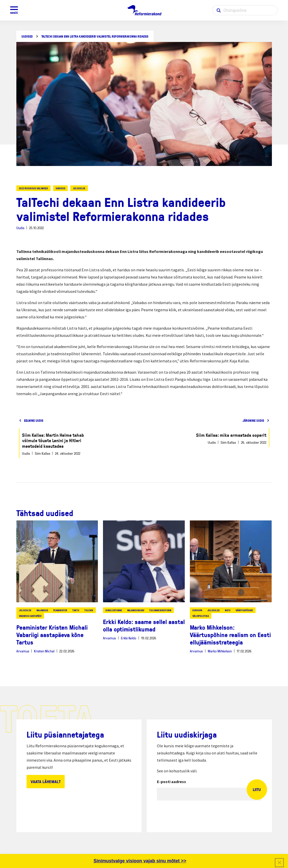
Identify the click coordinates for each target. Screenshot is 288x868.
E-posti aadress (171, 782)
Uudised (27, 36)
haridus (60, 188)
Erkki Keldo (129, 638)
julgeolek (79, 188)
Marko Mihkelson (220, 651)
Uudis (20, 228)
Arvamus (23, 651)
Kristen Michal (44, 651)
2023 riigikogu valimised (33, 188)
